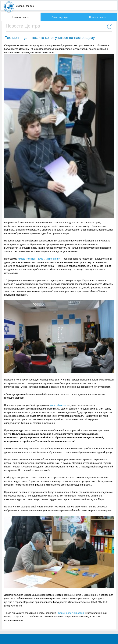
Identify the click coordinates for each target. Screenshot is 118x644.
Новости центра (21, 17)
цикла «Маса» (57, 405)
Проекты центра (98, 17)
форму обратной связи (71, 613)
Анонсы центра (60, 17)
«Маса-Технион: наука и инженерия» (39, 259)
